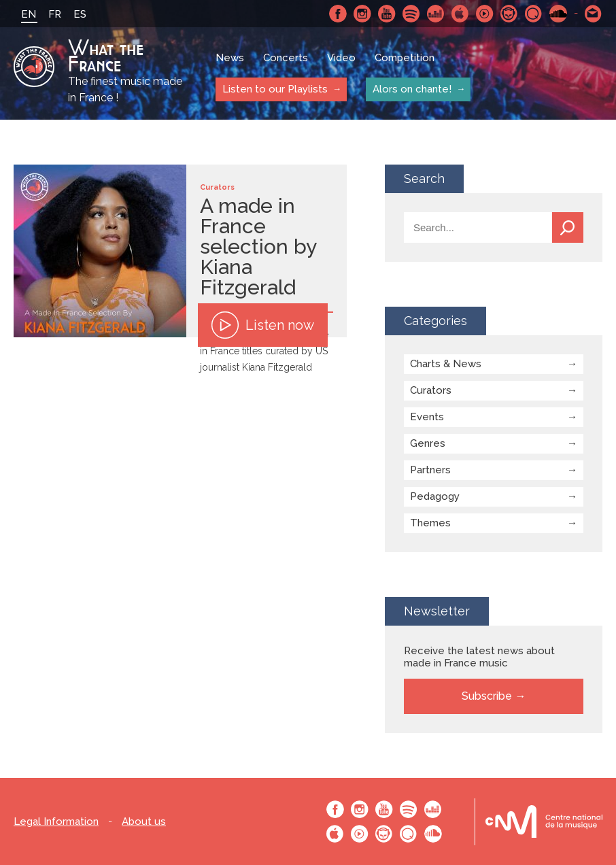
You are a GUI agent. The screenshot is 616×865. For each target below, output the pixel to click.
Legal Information (56, 822)
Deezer (436, 14)
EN (29, 14)
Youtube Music (485, 14)
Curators (431, 390)
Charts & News (446, 364)
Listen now (263, 325)
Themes (430, 523)
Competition (405, 58)
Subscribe (487, 696)
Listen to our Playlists (275, 89)
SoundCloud (558, 14)
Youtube (387, 14)
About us (144, 822)
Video (341, 58)
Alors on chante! (412, 89)
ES (80, 14)
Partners (430, 470)
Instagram (362, 14)
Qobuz (534, 14)
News (230, 58)
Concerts (286, 58)
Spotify (411, 14)
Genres (428, 443)
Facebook (338, 14)
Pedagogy (435, 496)
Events (427, 417)
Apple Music (460, 14)
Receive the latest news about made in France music (479, 657)
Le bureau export (544, 822)
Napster (509, 14)
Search (568, 227)
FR (55, 14)
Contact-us (594, 14)
